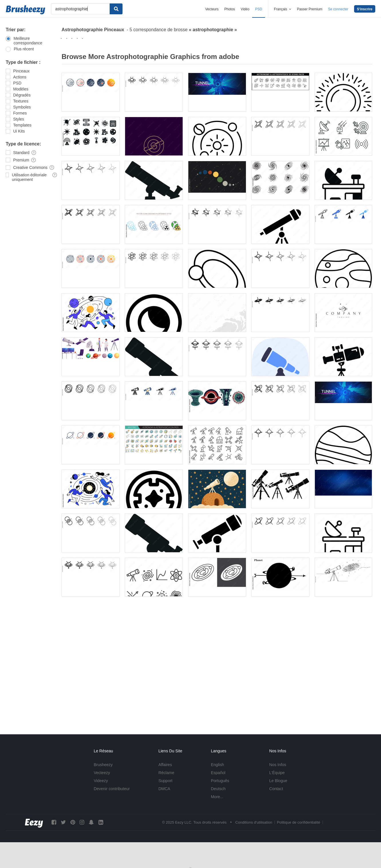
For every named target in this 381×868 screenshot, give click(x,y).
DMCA (164, 789)
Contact (276, 789)
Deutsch (218, 789)
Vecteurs (212, 9)
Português (220, 781)
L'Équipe (277, 773)
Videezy (101, 781)
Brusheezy (103, 765)
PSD (259, 9)
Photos (229, 9)
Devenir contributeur (112, 789)
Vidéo (245, 9)
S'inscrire (365, 9)
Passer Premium (310, 9)
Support (165, 781)
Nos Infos (278, 765)
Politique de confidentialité (298, 822)
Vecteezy (102, 773)
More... (217, 797)
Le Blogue (278, 781)
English (218, 765)
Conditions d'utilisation (254, 822)
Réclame (166, 773)
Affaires (165, 765)
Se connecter (338, 9)
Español (218, 773)
